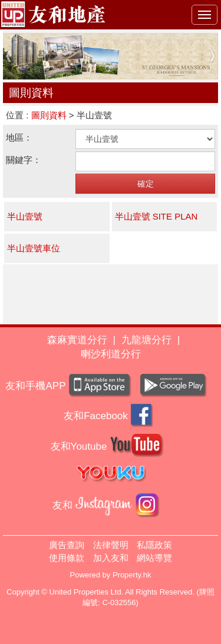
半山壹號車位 (34, 248)
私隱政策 (154, 545)
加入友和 (111, 558)
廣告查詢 (67, 545)
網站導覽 (154, 558)
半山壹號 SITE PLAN (156, 216)
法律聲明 (111, 545)
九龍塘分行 (146, 340)
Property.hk (132, 575)
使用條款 (67, 558)
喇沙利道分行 (111, 354)
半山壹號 (25, 216)
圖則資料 (49, 115)
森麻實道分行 (77, 340)
